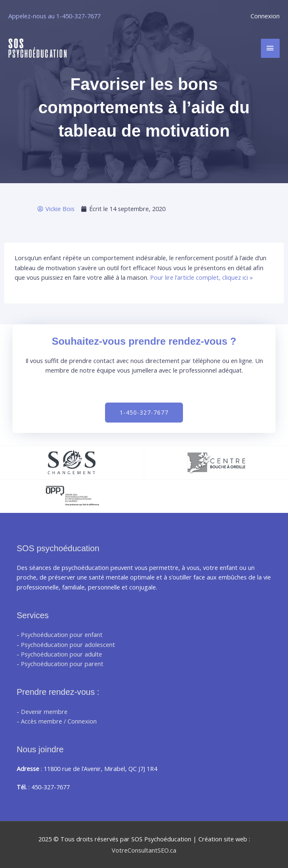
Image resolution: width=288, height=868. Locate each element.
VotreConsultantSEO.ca (144, 850)
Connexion (265, 16)
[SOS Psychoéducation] (38, 48)
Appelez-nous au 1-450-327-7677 (54, 16)
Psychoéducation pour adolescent (68, 644)
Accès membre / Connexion (59, 721)
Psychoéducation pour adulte (61, 654)
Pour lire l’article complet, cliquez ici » (202, 277)
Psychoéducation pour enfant (62, 634)
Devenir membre (44, 711)
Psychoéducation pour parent (62, 664)
